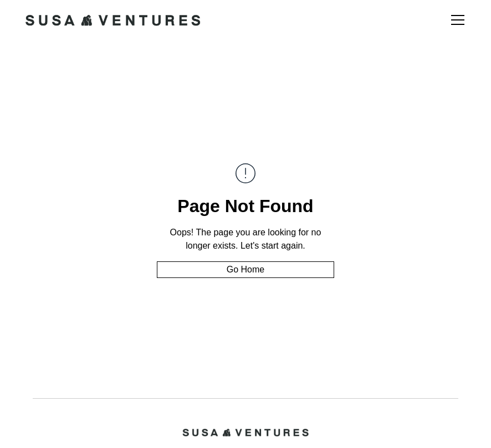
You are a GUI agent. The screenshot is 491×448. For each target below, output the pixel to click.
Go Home (245, 269)
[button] (456, 20)
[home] (113, 20)
